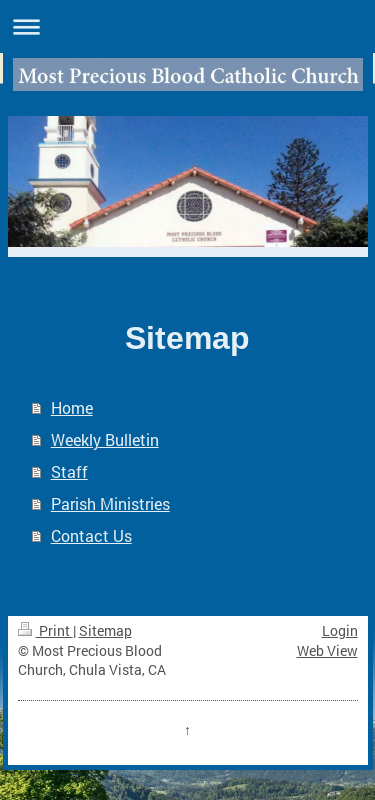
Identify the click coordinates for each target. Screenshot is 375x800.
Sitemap (105, 630)
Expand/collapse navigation (187, 26)
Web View (327, 650)
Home (72, 407)
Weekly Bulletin (105, 439)
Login (340, 630)
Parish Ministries (110, 503)
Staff (69, 471)
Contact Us (91, 535)
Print (45, 630)
